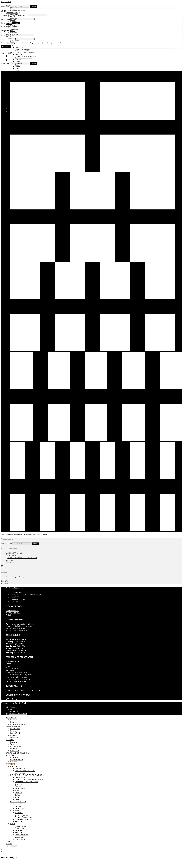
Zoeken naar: (5, 6)
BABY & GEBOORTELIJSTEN (18, 753)
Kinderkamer (21, 826)
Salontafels (20, 788)
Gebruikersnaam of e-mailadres (14, 15)
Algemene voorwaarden (16, 714)
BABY (13, 824)
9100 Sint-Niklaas (13, 613)
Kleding (13, 26)
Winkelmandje (12, 711)
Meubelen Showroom (18, 11)
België (8, 615)
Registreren (6, 46)
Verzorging (20, 837)
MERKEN (9, 36)
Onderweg (20, 828)
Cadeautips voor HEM (22, 51)
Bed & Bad (18, 79)
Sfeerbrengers (17, 760)
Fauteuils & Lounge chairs (24, 58)
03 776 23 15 (28, 624)
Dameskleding (21, 815)
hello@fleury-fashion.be (16, 631)
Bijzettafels (19, 54)
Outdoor (18, 60)
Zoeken (33, 6)
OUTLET (11, 562)
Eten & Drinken (22, 835)
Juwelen (14, 744)
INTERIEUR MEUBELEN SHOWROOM (23, 53)
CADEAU (13, 46)
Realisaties (15, 720)
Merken (13, 9)
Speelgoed (20, 839)
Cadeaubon (19, 47)
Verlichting (20, 799)
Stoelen (17, 67)
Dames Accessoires (24, 817)
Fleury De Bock (6, 2)
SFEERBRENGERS (12, 13)
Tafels (17, 68)
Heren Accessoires (23, 819)
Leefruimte (15, 729)
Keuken (17, 77)
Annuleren (5, 583)
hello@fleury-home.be (22, 626)
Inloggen (16, 23)
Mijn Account (11, 707)
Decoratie (19, 804)
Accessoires (14, 29)
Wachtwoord (8, 19)
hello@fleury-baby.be (15, 628)
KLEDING (13, 81)
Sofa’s (17, 65)
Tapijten (18, 70)
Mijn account (11, 846)
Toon (4, 581)
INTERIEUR (11, 718)
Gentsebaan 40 (12, 611)
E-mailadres (8, 35)
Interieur (14, 757)
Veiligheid (19, 830)
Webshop (13, 22)
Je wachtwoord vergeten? (10, 27)
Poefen (17, 61)
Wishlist (9, 709)
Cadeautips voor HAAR (23, 49)
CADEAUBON (13, 555)
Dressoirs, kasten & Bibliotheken (26, 56)
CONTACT (9, 105)
